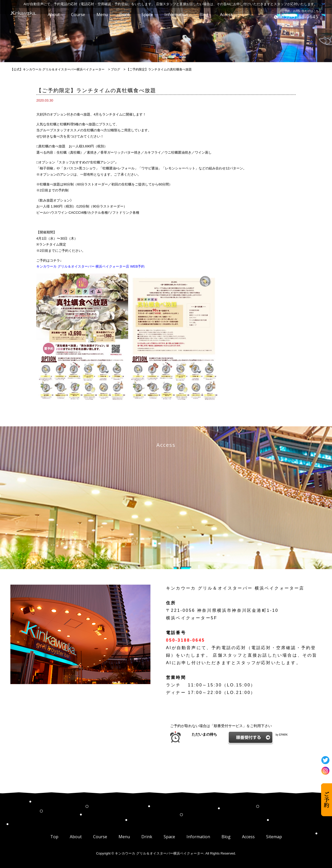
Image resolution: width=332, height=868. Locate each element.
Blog (226, 837)
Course (100, 837)
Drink (147, 837)
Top (54, 837)
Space (169, 837)
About (76, 837)
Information (198, 837)
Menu (124, 837)
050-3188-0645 (300, 17)
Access (248, 837)
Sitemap (274, 837)
